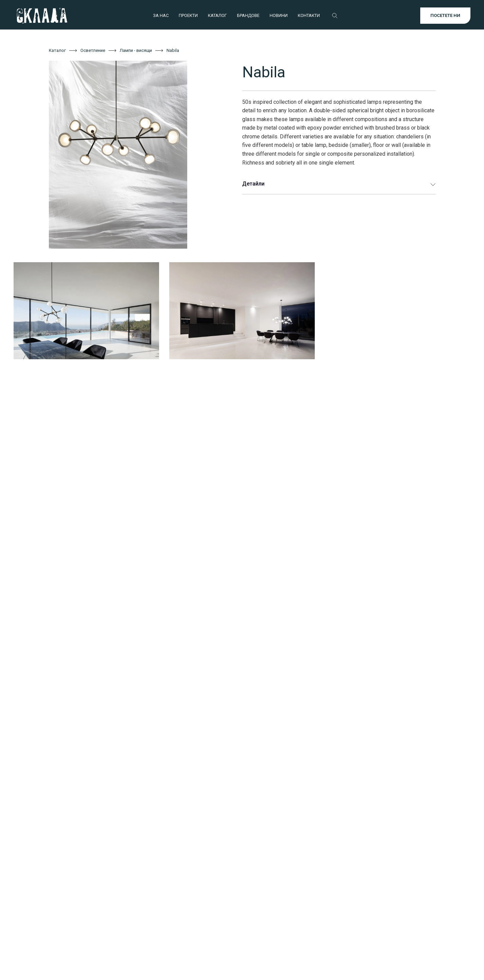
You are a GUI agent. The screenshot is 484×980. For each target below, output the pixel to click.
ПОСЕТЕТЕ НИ (445, 15)
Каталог (57, 50)
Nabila (173, 50)
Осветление (93, 50)
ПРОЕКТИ (188, 15)
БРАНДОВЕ (248, 15)
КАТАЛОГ (217, 15)
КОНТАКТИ (309, 15)
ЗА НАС (161, 15)
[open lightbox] (135, 155)
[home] (42, 16)
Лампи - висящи (136, 50)
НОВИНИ (279, 15)
